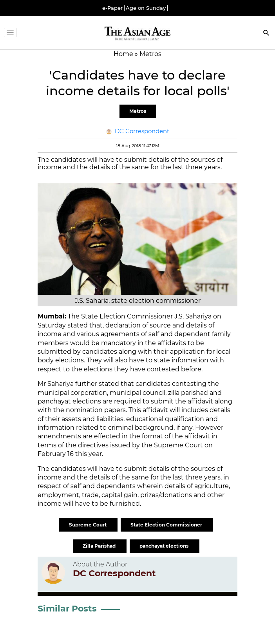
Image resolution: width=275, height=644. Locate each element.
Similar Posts (67, 609)
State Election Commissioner (167, 525)
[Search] (266, 33)
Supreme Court (88, 525)
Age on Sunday (146, 8)
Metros (138, 111)
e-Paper (112, 8)
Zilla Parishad (100, 546)
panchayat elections (165, 546)
